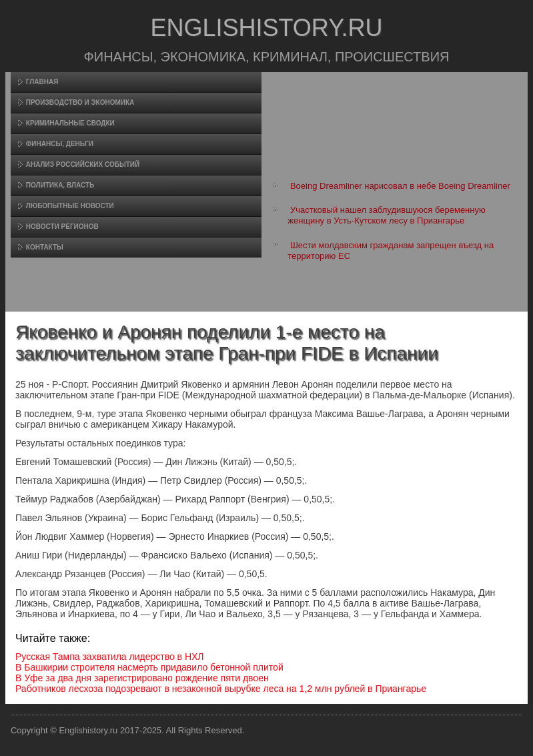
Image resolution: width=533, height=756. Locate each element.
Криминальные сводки (70, 123)
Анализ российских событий (83, 164)
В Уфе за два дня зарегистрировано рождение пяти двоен (142, 678)
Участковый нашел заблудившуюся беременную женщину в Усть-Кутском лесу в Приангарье (386, 215)
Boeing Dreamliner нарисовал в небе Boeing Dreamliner (400, 186)
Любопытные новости (70, 206)
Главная (42, 82)
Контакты (45, 247)
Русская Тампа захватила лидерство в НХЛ (110, 657)
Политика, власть (60, 185)
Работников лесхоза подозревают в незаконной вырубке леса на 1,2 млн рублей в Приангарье (221, 689)
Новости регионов (62, 227)
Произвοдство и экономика (80, 102)
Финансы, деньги (60, 144)
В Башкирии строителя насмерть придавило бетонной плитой (149, 667)
